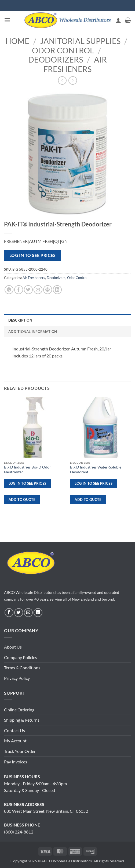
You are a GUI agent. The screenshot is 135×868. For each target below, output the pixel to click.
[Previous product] (73, 80)
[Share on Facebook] (19, 290)
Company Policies (21, 657)
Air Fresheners (75, 64)
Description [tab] (20, 320)
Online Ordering (19, 710)
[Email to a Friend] (38, 290)
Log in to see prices (33, 255)
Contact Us (14, 730)
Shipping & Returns (22, 720)
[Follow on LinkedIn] (38, 613)
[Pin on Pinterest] (48, 290)
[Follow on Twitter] (19, 613)
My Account (15, 741)
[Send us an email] (28, 613)
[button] (7, 20)
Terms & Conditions (22, 668)
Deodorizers (56, 60)
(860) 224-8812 (19, 832)
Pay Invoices (16, 762)
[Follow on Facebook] (9, 613)
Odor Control (63, 50)
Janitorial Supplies (80, 41)
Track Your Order (20, 751)
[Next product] (62, 80)
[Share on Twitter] (28, 290)
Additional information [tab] (33, 332)
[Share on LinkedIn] (57, 290)
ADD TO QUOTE (22, 500)
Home (17, 41)
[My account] (118, 20)
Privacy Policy (17, 678)
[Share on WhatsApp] (9, 290)
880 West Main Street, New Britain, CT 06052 (46, 811)
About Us (13, 647)
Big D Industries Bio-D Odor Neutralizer (28, 470)
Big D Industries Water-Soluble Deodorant (96, 470)
